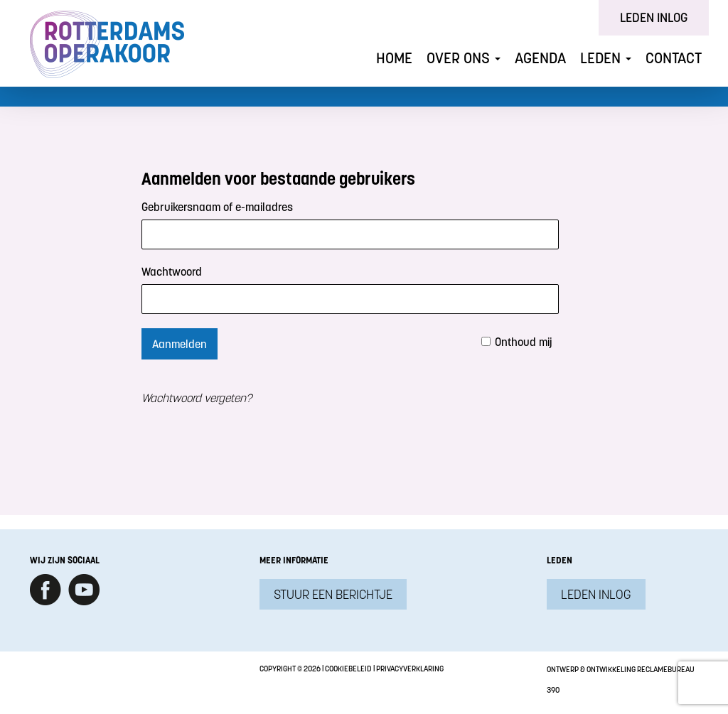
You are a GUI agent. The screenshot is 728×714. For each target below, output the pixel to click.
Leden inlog (654, 17)
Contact (674, 58)
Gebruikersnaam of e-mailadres (217, 207)
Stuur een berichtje (333, 594)
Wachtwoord (172, 271)
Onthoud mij (524, 342)
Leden (606, 58)
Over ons (464, 58)
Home (394, 58)
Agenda (540, 58)
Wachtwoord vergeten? (197, 398)
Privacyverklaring (410, 669)
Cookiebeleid (348, 669)
